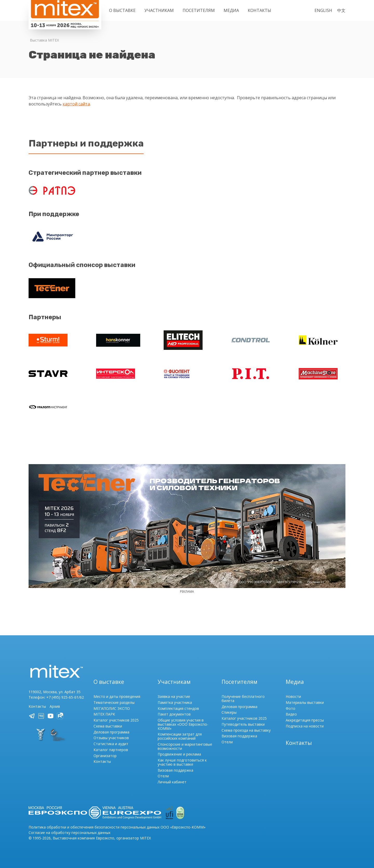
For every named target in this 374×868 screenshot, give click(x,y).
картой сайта (76, 104)
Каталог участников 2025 (116, 720)
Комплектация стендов (178, 708)
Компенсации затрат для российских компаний (180, 736)
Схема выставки (108, 726)
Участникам (159, 10)
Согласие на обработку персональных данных (69, 833)
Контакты (259, 10)
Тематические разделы (114, 702)
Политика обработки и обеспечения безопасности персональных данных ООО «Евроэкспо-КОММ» (117, 827)
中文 (341, 10)
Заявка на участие (174, 696)
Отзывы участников (111, 738)
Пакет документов (174, 714)
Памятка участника (175, 702)
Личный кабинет (172, 782)
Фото (290, 708)
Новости (293, 696)
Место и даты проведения (117, 696)
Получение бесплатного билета (243, 699)
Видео (291, 714)
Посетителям (199, 10)
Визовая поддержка (175, 770)
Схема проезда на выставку (246, 730)
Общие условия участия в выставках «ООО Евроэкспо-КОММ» (183, 724)
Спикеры (229, 712)
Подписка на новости (305, 726)
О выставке (122, 10)
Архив (55, 706)
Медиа (231, 10)
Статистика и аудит (111, 744)
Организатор (105, 756)
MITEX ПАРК (104, 714)
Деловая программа (111, 732)
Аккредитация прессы (305, 720)
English (323, 10)
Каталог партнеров (111, 750)
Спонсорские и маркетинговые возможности (185, 746)
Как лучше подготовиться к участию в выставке (182, 762)
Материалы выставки (305, 702)
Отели (163, 776)
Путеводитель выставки (243, 724)
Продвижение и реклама (179, 754)
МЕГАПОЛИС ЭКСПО (112, 708)
